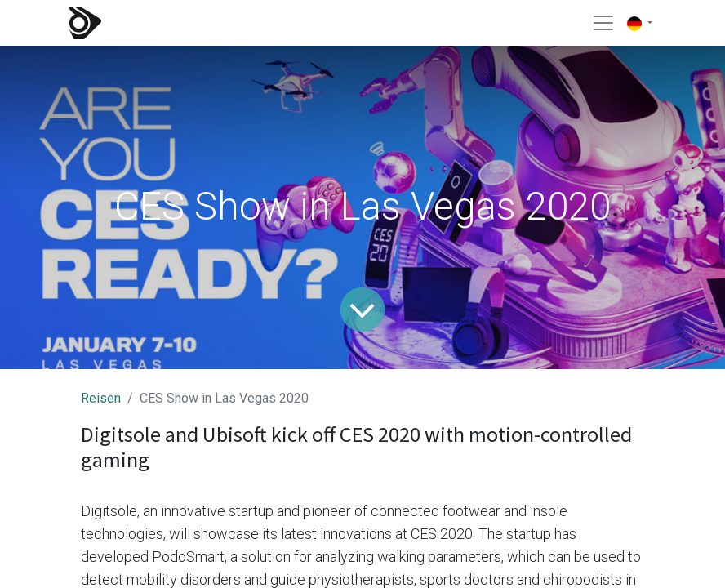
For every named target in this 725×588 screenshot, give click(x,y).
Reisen (101, 398)
